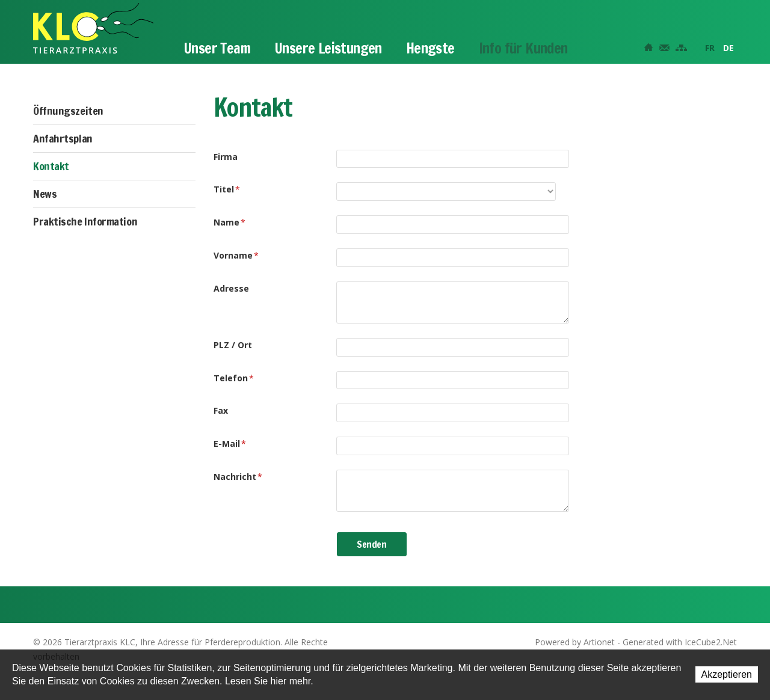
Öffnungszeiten (68, 111)
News (45, 194)
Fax (221, 410)
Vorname (236, 255)
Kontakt (51, 166)
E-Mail (230, 444)
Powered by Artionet (575, 642)
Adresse (231, 288)
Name (229, 222)
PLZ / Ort (233, 345)
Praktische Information (85, 221)
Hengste (430, 48)
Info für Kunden (523, 48)
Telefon (234, 378)
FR (710, 48)
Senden (372, 544)
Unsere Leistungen (328, 48)
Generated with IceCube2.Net (680, 642)
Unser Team (217, 48)
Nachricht (238, 477)
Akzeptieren (727, 674)
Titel (227, 189)
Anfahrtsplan (63, 138)
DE (728, 48)
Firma (226, 157)
